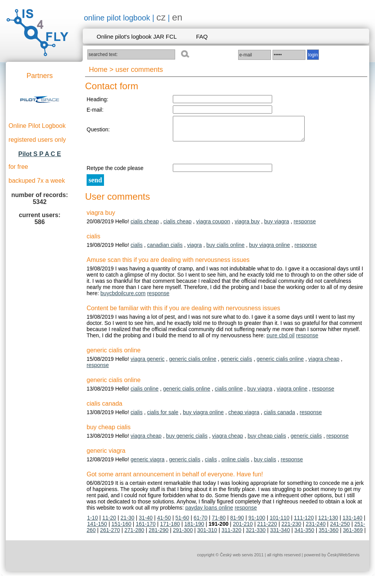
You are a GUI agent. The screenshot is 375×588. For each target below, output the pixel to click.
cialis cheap (145, 226)
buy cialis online (226, 250)
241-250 (340, 529)
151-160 (121, 529)
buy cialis (265, 464)
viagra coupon (213, 226)
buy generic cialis (187, 440)
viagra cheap (324, 364)
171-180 (170, 529)
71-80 (219, 522)
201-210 (243, 529)
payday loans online (209, 512)
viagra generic (148, 364)
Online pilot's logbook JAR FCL (137, 37)
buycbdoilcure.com (123, 298)
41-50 (164, 522)
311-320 (231, 535)
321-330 (256, 535)
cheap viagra (244, 417)
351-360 (328, 535)
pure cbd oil (280, 340)
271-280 (134, 535)
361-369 (353, 535)
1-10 (92, 522)
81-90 (237, 522)
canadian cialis (165, 250)
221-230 (291, 529)
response (305, 226)
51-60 (182, 522)
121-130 (328, 522)
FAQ (202, 37)
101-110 (279, 522)
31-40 (146, 522)
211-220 (267, 529)
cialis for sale (163, 417)
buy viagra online (269, 250)
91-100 (257, 522)
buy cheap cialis (267, 440)
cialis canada (279, 417)
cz (161, 17)
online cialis (235, 464)
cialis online (145, 393)
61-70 (201, 522)
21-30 (128, 522)
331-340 (280, 535)
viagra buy (247, 226)
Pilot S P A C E (40, 154)
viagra (194, 250)
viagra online (292, 393)
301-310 (207, 535)
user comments (139, 70)
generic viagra (148, 464)
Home (98, 70)
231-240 (316, 529)
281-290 (158, 535)
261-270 (110, 535)
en (177, 17)
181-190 (194, 529)
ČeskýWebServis (343, 559)
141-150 (97, 529)
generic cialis (236, 364)
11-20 (109, 522)
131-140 (352, 522)
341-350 (304, 535)
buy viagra (277, 226)
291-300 (183, 535)
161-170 (146, 529)
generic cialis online (193, 364)
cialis (137, 250)
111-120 (304, 522)
